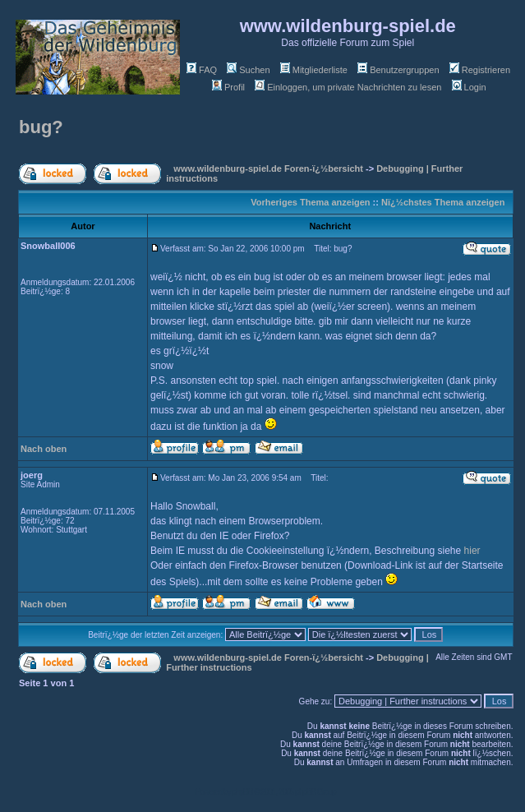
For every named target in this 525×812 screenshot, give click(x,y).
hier (472, 551)
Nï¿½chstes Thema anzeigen (443, 202)
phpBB (242, 792)
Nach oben (44, 449)
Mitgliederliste (314, 70)
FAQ (202, 70)
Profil (228, 87)
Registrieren (480, 70)
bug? (41, 127)
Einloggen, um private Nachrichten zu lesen (348, 87)
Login (469, 87)
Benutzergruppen (398, 70)
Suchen (248, 70)
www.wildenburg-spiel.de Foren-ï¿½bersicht (268, 168)
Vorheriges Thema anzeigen (310, 202)
